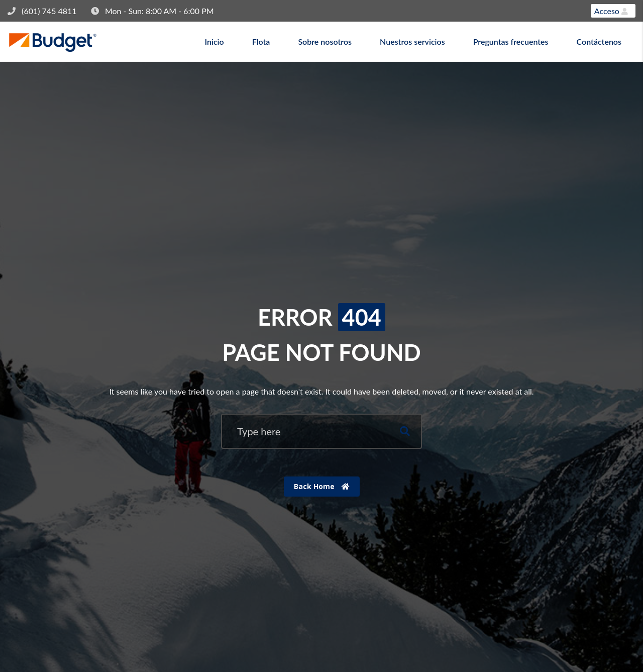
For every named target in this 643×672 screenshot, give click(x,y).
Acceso (611, 11)
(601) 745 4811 (49, 11)
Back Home (322, 486)
